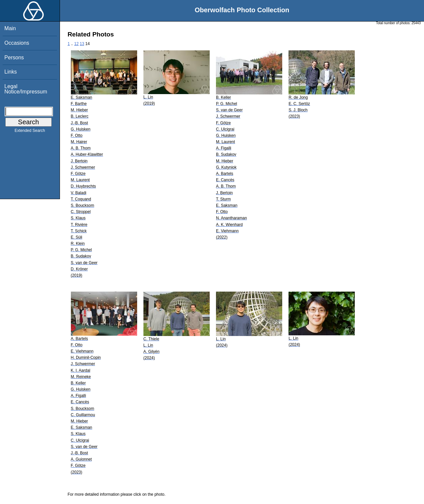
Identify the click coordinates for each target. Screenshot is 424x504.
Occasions (17, 43)
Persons (14, 57)
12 (76, 44)
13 (82, 44)
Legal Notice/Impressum (26, 89)
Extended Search (30, 132)
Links (10, 72)
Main (10, 28)
